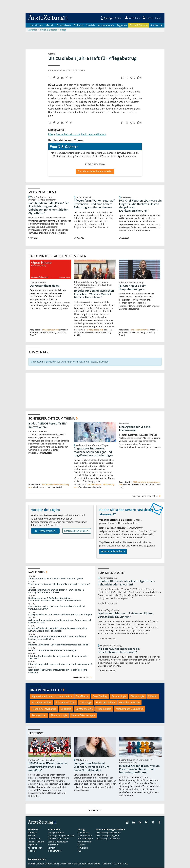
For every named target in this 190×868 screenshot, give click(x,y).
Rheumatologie (59, 716)
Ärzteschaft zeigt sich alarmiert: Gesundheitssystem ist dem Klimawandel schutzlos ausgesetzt (57, 630)
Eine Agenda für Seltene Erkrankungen (135, 429)
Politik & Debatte (139, 26)
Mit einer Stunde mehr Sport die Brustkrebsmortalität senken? (59, 645)
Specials (91, 26)
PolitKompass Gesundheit (129, 709)
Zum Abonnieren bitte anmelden (95, 172)
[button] (158, 18)
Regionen (122, 26)
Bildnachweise (55, 851)
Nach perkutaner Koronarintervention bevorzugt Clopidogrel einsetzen (58, 671)
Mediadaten (83, 833)
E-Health (153, 697)
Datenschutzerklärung (58, 839)
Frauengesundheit (41, 703)
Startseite (32, 833)
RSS (79, 851)
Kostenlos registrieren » (77, 531)
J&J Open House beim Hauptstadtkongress (133, 288)
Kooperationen (106, 26)
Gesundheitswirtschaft (68, 135)
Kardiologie (85, 703)
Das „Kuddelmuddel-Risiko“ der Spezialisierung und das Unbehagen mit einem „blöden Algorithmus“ (49, 208)
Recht (84, 135)
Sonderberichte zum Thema (52, 419)
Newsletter (83, 848)
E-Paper (81, 845)
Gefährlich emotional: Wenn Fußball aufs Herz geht (53, 651)
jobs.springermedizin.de (108, 839)
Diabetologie (137, 697)
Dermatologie (119, 697)
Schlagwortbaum (56, 833)
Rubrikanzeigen (85, 839)
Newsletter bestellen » (113, 552)
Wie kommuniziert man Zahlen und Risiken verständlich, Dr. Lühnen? (126, 615)
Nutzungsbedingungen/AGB (61, 836)
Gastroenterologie (65, 703)
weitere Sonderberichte (147, 496)
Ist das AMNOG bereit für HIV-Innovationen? (48, 426)
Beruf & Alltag (100, 697)
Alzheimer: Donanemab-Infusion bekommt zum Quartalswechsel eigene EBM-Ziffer (60, 622)
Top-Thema (82, 697)
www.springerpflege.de (107, 836)
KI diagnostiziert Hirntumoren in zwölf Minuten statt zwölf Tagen (60, 615)
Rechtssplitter (39, 716)
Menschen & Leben (129, 703)
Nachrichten (36, 26)
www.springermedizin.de (108, 833)
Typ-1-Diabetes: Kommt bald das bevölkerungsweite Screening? (59, 585)
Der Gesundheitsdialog (45, 286)
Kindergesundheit (105, 703)
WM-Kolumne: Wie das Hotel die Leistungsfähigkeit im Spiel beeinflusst (48, 767)
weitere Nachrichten (83, 678)
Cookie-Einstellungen (58, 842)
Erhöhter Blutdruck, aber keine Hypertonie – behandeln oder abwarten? (58, 658)
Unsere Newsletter (46, 690)
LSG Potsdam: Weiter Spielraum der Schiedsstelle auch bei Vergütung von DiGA (57, 608)
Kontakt (51, 848)
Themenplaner (85, 836)
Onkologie (66, 709)
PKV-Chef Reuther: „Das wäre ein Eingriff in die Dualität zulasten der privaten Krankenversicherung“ (140, 206)
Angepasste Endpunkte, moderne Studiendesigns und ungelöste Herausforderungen (93, 452)
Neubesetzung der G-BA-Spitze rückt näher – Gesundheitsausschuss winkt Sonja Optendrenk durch (55, 600)
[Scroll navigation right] (161, 26)
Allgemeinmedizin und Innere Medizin (52, 697)
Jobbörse (32, 851)
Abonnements (85, 842)
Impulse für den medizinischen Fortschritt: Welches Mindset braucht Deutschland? (94, 294)
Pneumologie (104, 709)
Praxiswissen (64, 26)
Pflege (51, 135)
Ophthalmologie (84, 709)
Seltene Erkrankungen (83, 716)
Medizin (50, 26)
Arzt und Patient (97, 135)
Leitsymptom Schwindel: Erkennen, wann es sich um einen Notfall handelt (91, 767)
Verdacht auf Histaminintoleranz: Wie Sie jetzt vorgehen (56, 579)
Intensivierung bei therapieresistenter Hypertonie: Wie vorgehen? (60, 665)
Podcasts (78, 26)
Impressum (53, 845)
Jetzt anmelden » (45, 531)
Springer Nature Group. (89, 864)
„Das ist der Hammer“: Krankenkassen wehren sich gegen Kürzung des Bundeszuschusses (56, 592)
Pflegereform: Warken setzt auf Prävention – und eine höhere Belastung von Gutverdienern (94, 204)
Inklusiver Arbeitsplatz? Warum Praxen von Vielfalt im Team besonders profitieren (139, 770)
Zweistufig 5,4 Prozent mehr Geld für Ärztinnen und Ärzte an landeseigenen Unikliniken (58, 638)
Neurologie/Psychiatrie (44, 709)
